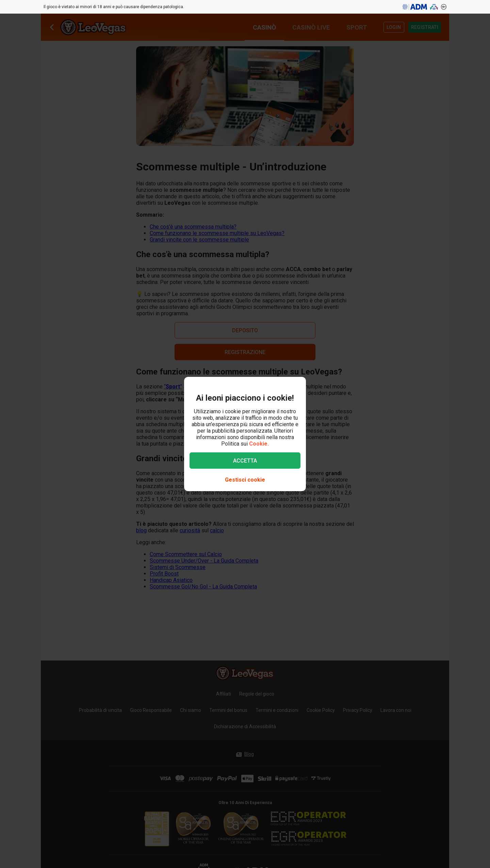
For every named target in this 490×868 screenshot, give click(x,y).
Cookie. (259, 444)
